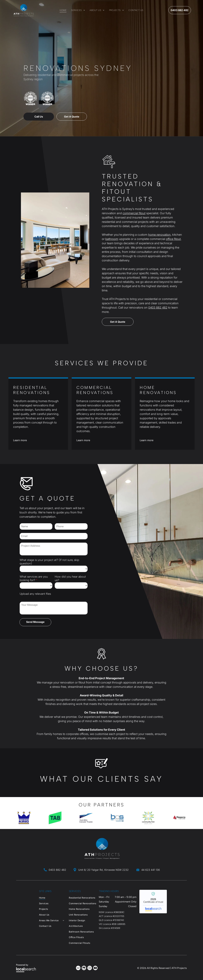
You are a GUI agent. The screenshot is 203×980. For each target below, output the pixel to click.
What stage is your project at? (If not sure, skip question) (49, 562)
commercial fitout (134, 213)
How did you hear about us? (70, 578)
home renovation (159, 235)
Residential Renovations (32, 390)
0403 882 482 (158, 308)
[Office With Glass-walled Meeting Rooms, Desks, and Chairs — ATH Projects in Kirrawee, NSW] (55, 240)
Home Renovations (158, 390)
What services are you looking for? (34, 578)
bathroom (112, 239)
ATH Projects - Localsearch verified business (153, 902)
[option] (24, 818)
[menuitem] (63, 10)
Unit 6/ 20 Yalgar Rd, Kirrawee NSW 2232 (103, 870)
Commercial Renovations (95, 390)
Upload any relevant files (35, 594)
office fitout (173, 239)
